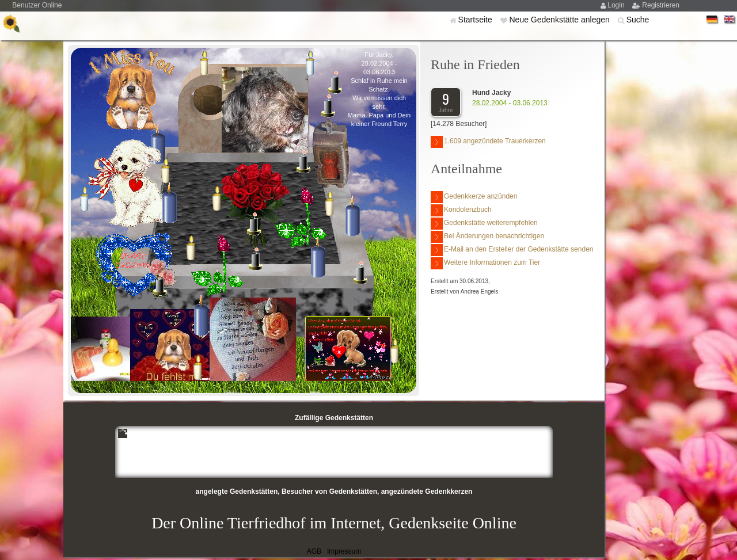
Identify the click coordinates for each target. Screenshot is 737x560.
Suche (638, 20)
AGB (314, 551)
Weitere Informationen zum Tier (485, 263)
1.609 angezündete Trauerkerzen (488, 142)
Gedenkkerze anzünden (474, 197)
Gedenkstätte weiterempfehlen (484, 224)
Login (617, 5)
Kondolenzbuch (461, 210)
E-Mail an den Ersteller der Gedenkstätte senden (512, 250)
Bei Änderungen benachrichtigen (487, 237)
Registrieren (661, 5)
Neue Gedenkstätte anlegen (560, 20)
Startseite (476, 20)
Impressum (344, 551)
